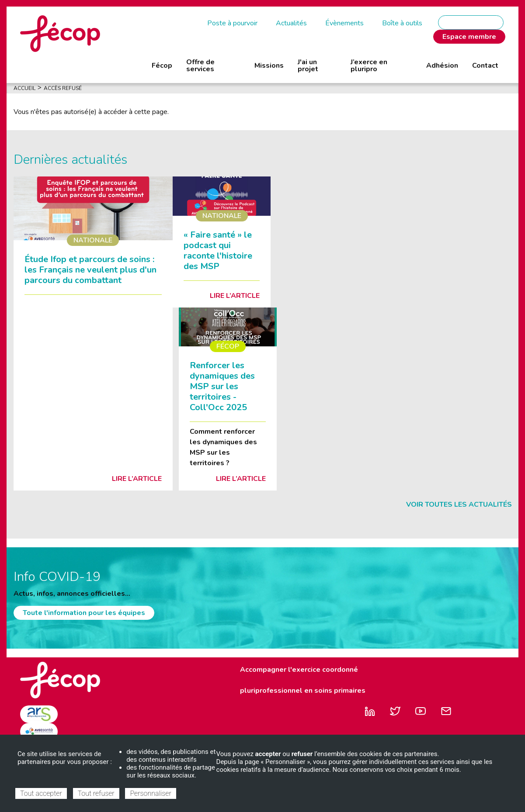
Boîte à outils (402, 23)
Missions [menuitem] (269, 66)
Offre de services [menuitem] (200, 66)
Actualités (291, 23)
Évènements (344, 23)
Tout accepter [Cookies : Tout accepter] (41, 793)
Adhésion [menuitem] (442, 66)
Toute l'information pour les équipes (84, 613)
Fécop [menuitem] (162, 66)
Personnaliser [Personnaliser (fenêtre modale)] (150, 793)
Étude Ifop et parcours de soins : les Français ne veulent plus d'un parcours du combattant (90, 270)
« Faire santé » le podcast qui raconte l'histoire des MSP (218, 251)
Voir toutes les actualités (459, 504)
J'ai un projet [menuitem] (308, 66)
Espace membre (469, 37)
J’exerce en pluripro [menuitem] (369, 66)
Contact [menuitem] (485, 66)
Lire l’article (137, 479)
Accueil (24, 88)
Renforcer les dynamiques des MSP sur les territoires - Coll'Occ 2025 (222, 386)
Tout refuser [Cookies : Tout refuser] (96, 793)
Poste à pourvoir (232, 23)
